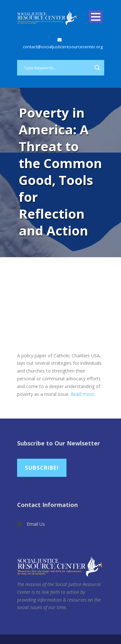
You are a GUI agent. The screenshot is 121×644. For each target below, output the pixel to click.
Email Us (36, 524)
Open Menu (96, 17)
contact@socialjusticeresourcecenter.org (63, 47)
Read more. (83, 394)
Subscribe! (42, 468)
